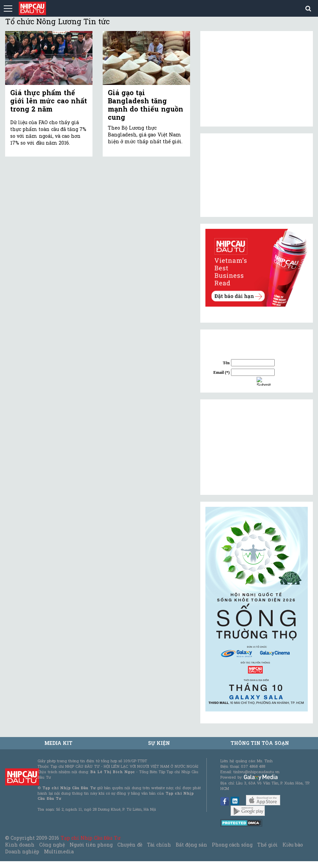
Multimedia (59, 851)
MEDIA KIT (58, 743)
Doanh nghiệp (22, 851)
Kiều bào (293, 845)
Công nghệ (52, 845)
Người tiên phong (91, 845)
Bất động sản (191, 845)
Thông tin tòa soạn (260, 743)
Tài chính (159, 845)
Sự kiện (159, 743)
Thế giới (267, 845)
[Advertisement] (257, 447)
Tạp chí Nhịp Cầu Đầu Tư (91, 838)
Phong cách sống (232, 845)
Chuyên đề (130, 845)
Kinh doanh (20, 845)
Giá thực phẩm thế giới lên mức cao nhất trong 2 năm (49, 101)
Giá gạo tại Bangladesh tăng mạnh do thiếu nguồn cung (146, 105)
